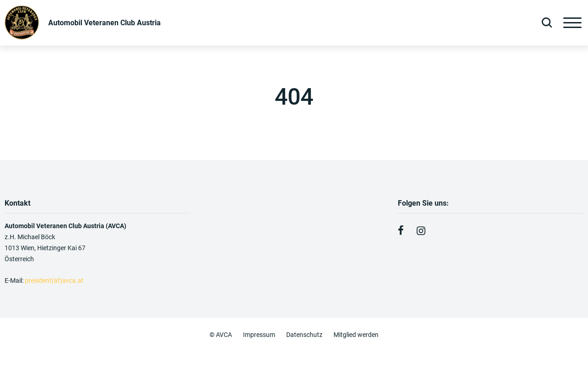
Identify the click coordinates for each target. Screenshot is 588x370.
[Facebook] (401, 231)
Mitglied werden (356, 335)
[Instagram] (421, 231)
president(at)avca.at (55, 280)
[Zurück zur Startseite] (83, 23)
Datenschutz (304, 335)
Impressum (259, 335)
